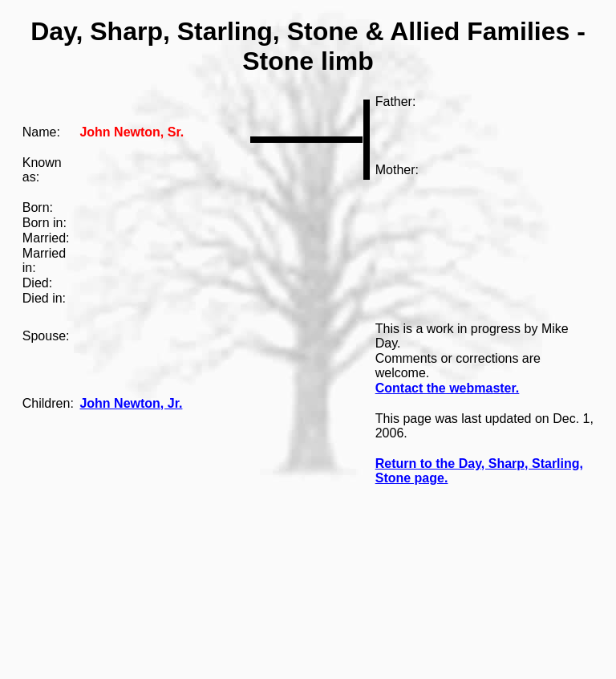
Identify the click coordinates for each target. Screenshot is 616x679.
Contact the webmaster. (448, 388)
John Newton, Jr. (131, 403)
